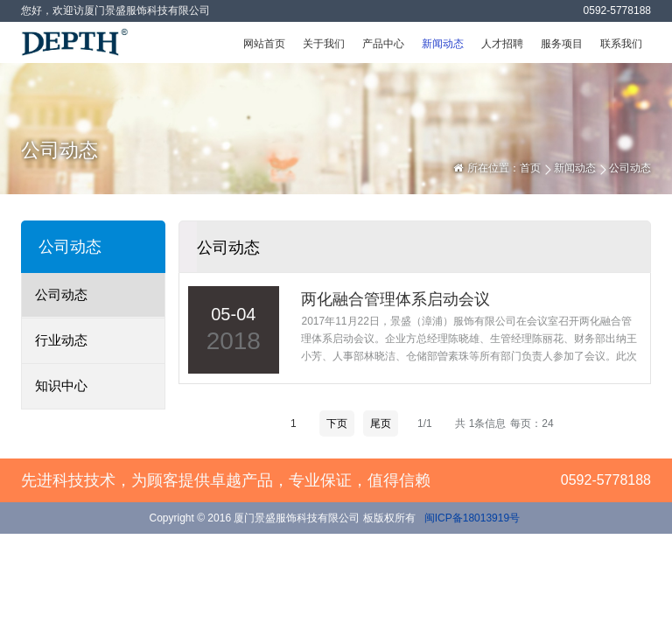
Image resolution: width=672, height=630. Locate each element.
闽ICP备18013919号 (470, 518)
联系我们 (621, 44)
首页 (530, 168)
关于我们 (324, 44)
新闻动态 (443, 44)
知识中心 (61, 385)
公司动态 (61, 294)
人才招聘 (502, 44)
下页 (337, 423)
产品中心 (383, 44)
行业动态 (61, 340)
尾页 (381, 423)
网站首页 (264, 44)
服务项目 (562, 44)
